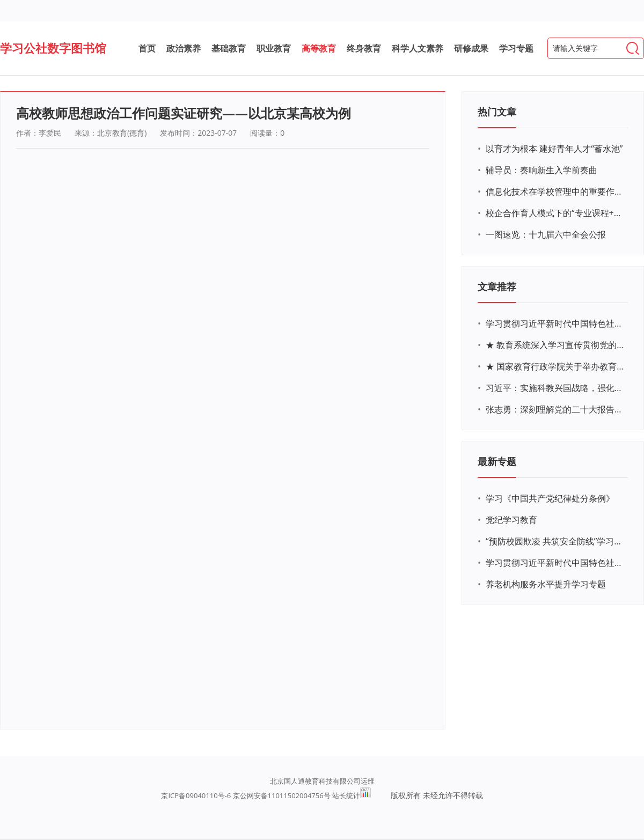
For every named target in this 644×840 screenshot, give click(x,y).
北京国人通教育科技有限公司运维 (322, 781)
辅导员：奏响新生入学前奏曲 (541, 170)
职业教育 (274, 48)
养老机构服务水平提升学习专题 (546, 584)
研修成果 (471, 48)
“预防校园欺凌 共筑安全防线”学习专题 (555, 541)
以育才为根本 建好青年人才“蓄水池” (554, 149)
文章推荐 (497, 286)
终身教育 (364, 48)
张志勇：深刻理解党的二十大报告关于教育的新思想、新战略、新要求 (555, 409)
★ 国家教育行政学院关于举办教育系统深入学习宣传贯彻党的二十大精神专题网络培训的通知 (555, 366)
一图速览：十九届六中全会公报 (546, 234)
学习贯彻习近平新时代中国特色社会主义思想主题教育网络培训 (555, 323)
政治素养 (184, 48)
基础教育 (229, 48)
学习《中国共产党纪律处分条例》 (550, 498)
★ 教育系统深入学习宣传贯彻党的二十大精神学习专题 (555, 345)
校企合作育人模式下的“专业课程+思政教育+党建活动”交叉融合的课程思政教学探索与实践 (555, 213)
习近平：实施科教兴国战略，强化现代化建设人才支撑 (555, 388)
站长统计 (346, 795)
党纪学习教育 (511, 520)
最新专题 (497, 461)
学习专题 (516, 48)
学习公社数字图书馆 (53, 48)
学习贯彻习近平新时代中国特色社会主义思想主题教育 (555, 563)
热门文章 (497, 112)
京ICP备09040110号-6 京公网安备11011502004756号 (246, 795)
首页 (147, 48)
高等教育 (319, 48)
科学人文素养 (418, 48)
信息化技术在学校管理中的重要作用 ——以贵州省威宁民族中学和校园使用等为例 (555, 191)
